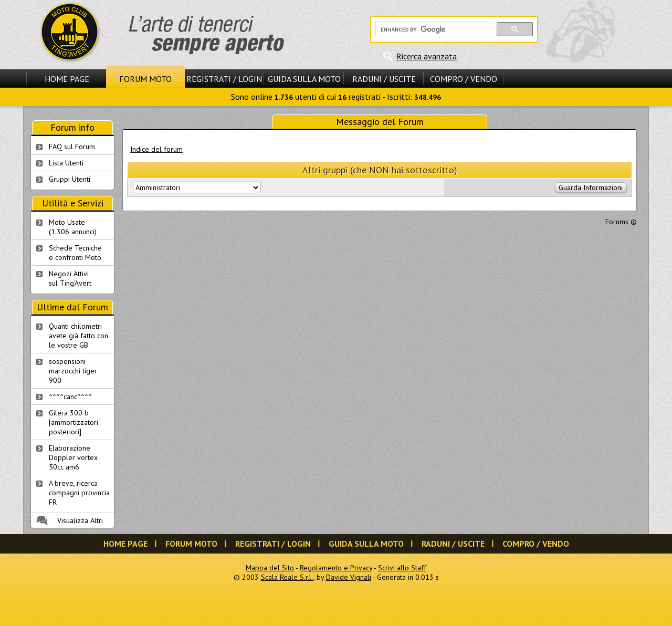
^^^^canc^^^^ (70, 397)
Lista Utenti (66, 163)
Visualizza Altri (80, 520)
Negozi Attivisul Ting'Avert (70, 278)
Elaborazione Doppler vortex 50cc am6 (73, 457)
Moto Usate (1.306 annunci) (73, 227)
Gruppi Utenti (70, 179)
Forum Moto (145, 79)
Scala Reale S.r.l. (287, 577)
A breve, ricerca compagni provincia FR (79, 493)
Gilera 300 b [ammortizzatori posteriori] (73, 422)
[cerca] (431, 29)
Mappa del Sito (270, 568)
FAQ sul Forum (72, 147)
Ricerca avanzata (427, 56)
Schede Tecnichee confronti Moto (75, 253)
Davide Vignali (349, 577)
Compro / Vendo (464, 79)
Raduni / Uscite (384, 79)
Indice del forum (156, 149)
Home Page (67, 79)
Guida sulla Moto (304, 79)
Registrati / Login (224, 79)
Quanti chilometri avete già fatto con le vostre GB (78, 336)
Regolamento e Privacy (336, 568)
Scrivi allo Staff (402, 568)
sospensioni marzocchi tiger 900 (73, 371)
